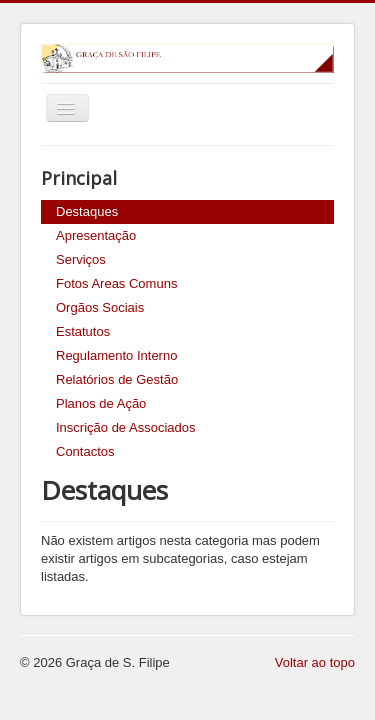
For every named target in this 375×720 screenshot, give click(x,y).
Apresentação (96, 235)
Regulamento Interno (116, 355)
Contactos (85, 451)
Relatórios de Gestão (117, 379)
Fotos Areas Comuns (116, 283)
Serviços (81, 259)
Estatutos (83, 331)
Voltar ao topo (315, 662)
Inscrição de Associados (125, 427)
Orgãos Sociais (100, 307)
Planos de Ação (101, 403)
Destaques (87, 211)
